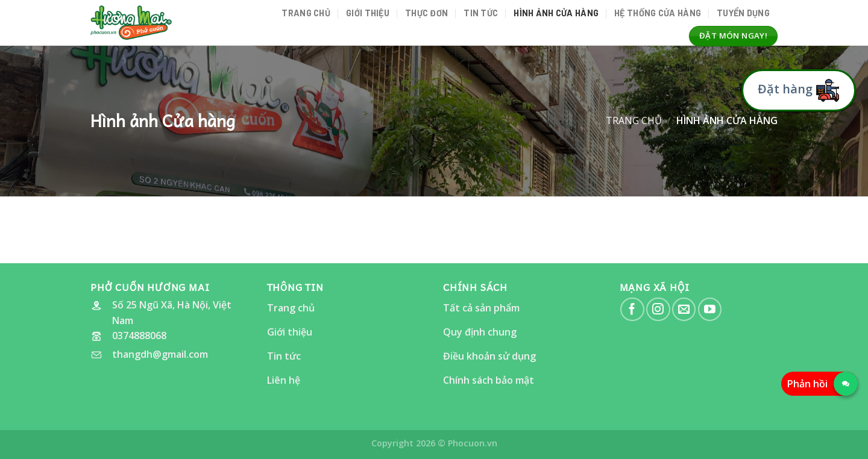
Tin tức (481, 13)
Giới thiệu (368, 13)
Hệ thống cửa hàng (658, 13)
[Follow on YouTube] (710, 309)
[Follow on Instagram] (658, 309)
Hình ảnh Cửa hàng (556, 13)
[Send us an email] (684, 309)
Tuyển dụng (743, 13)
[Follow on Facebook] (632, 309)
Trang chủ (306, 13)
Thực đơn (426, 13)
